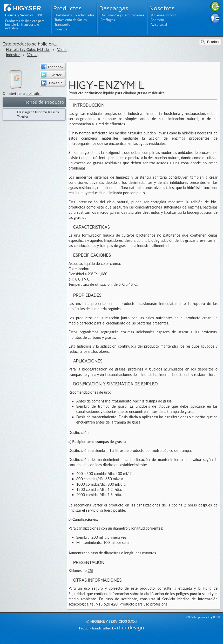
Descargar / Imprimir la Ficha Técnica (38, 114)
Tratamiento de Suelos (71, 20)
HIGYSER (27, 8)
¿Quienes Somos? (163, 15)
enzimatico (34, 94)
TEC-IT (217, 617)
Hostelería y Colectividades (74, 15)
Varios (62, 50)
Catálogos (108, 20)
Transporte (62, 24)
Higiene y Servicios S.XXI (114, 621)
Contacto (157, 20)
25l (90, 571)
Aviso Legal (159, 24)
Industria (61, 29)
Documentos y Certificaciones (122, 15)
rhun (130, 627)
